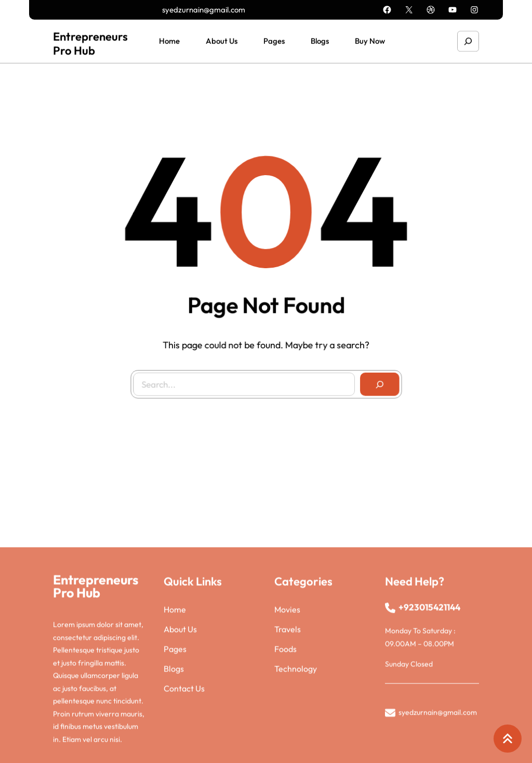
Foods (285, 703)
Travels (288, 683)
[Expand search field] (468, 40)
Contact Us (184, 742)
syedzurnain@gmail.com (204, 9)
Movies (287, 663)
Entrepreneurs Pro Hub (90, 42)
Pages (175, 703)
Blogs (174, 722)
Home (175, 663)
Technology (296, 722)
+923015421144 (429, 661)
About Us (180, 683)
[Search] (377, 382)
